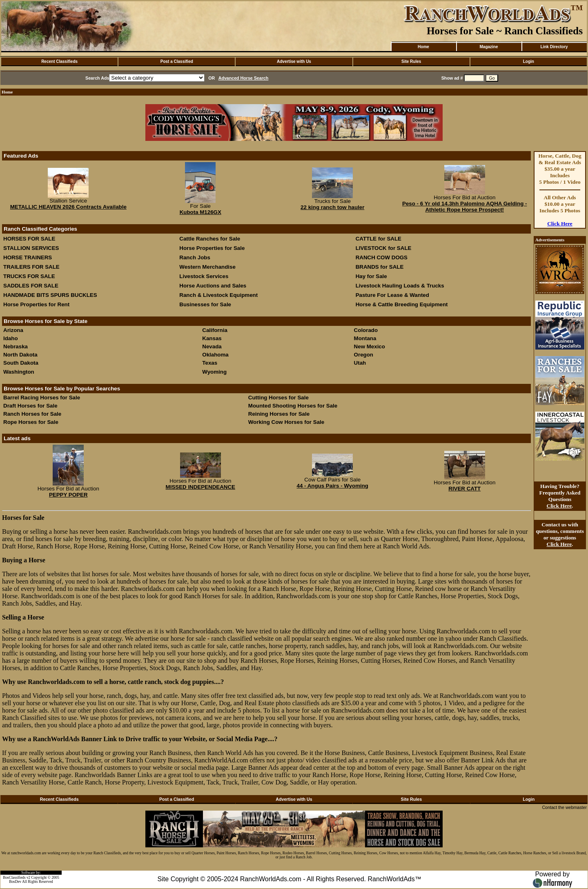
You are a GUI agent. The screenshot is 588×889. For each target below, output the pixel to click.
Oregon (364, 355)
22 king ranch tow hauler (332, 207)
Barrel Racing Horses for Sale (42, 398)
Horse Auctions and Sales (213, 286)
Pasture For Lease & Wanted (392, 295)
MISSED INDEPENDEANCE (200, 487)
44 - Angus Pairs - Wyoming (332, 486)
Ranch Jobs (195, 257)
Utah (360, 363)
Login (529, 61)
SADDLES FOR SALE (31, 286)
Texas (210, 363)
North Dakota (20, 355)
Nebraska (16, 346)
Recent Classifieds (59, 61)
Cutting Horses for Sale (278, 398)
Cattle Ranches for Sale (210, 239)
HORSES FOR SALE (29, 239)
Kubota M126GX (200, 212)
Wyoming (214, 372)
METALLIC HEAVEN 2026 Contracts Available (68, 207)
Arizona (13, 330)
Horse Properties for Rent (36, 304)
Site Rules (411, 61)
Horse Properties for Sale (212, 248)
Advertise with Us (294, 61)
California (215, 330)
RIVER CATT (464, 489)
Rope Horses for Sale (31, 422)
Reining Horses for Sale (279, 414)
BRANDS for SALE (380, 267)
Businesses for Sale (205, 304)
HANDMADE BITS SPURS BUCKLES (50, 295)
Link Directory (554, 47)
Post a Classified (177, 61)
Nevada (212, 346)
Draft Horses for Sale (30, 406)
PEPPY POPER (68, 495)
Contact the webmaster (564, 807)
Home (423, 47)
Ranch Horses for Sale (32, 414)
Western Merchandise (207, 267)
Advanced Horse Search (244, 78)
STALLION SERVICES (31, 248)
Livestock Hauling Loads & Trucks (400, 286)
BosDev (15, 882)
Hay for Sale (372, 276)
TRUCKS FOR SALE (29, 276)
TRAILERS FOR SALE (31, 267)
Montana (365, 338)
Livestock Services (204, 276)
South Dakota (21, 363)
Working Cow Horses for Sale (286, 422)
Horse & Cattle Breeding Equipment (402, 304)
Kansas (212, 338)
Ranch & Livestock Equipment (218, 295)
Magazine (489, 47)
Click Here (560, 224)
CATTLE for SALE (379, 239)
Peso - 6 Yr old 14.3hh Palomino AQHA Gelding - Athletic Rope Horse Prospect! (464, 207)
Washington (19, 372)
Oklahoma (215, 355)
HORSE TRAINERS (28, 257)
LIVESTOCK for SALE (384, 248)
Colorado (366, 330)
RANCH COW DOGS (382, 257)
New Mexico (370, 346)
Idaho (11, 338)
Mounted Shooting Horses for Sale (293, 406)
